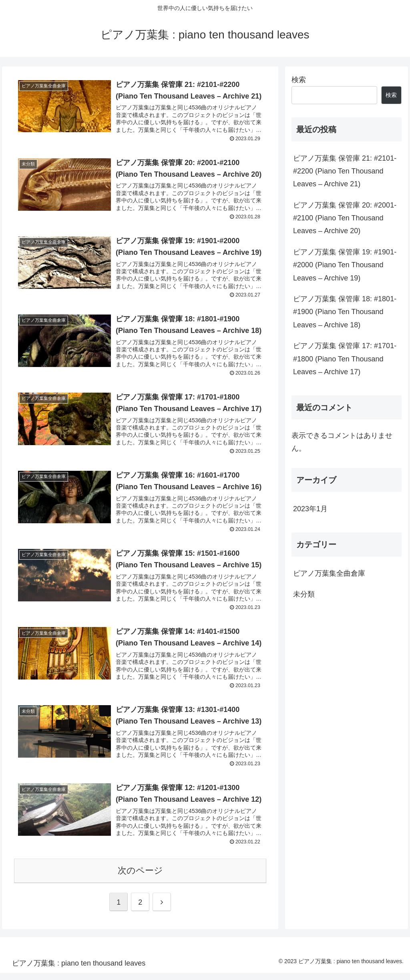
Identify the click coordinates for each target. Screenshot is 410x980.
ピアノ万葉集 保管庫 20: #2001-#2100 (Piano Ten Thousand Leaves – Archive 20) (345, 218)
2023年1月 (310, 509)
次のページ (140, 878)
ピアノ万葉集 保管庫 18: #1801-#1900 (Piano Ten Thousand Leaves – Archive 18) (345, 312)
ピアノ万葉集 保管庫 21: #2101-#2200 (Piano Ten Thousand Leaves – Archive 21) (345, 171)
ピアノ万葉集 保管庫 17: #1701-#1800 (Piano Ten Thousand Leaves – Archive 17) (345, 359)
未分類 (304, 594)
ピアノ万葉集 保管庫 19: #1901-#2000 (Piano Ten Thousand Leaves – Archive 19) (345, 265)
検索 (299, 80)
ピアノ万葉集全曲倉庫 (329, 573)
